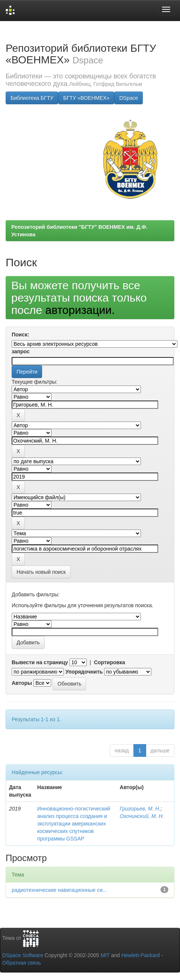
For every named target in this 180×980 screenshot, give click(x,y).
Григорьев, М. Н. (140, 809)
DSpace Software (23, 955)
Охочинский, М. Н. (142, 816)
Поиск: (20, 335)
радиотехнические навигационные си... (59, 890)
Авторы (22, 683)
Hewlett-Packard (141, 955)
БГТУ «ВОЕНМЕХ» (86, 98)
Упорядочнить (84, 672)
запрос (21, 351)
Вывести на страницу (40, 662)
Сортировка (110, 662)
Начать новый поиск (41, 572)
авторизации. (80, 310)
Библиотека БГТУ (32, 98)
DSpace (129, 98)
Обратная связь (22, 963)
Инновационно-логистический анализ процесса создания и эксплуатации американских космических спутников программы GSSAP (74, 824)
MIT (105, 955)
